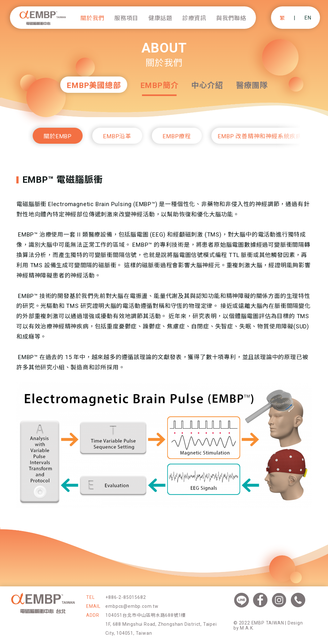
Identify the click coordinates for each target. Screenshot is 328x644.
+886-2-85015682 (126, 597)
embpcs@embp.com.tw (132, 606)
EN (308, 18)
